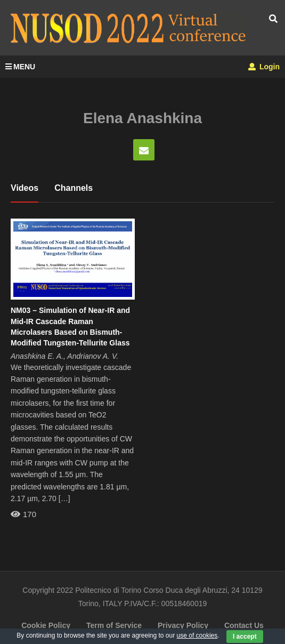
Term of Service (114, 625)
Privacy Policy (183, 625)
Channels (74, 188)
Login (264, 67)
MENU (20, 67)
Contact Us (244, 625)
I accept (245, 637)
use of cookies (197, 635)
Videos (25, 188)
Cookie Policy (46, 625)
